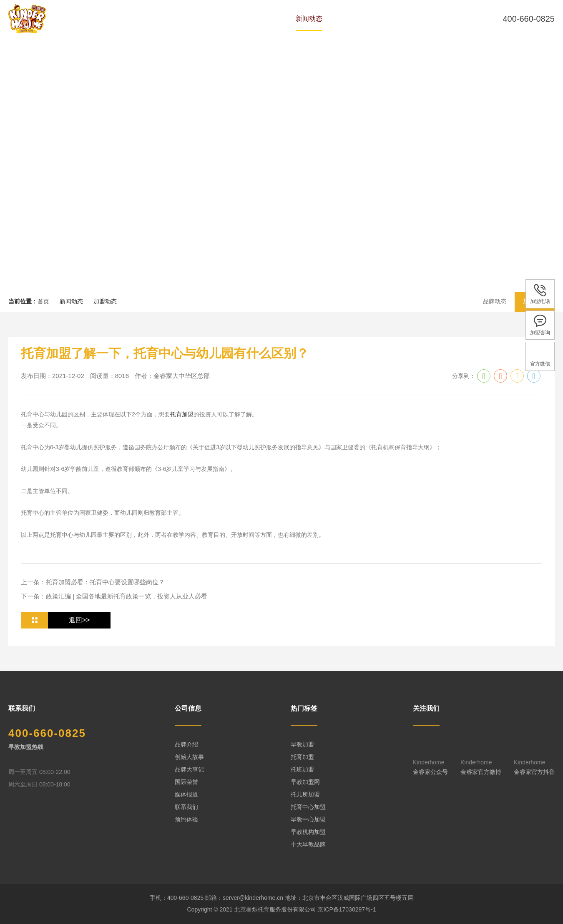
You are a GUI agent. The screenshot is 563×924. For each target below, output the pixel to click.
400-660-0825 (529, 19)
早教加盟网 (305, 782)
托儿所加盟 (305, 794)
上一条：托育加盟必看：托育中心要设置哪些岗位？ (93, 582)
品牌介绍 (186, 744)
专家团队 (214, 19)
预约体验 (404, 19)
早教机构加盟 (308, 832)
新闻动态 (309, 19)
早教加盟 (302, 744)
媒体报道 (186, 794)
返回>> (79, 620)
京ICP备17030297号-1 (347, 909)
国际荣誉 (186, 782)
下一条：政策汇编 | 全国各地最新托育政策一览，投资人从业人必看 (114, 596)
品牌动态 (495, 301)
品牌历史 (166, 19)
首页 (126, 19)
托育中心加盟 (308, 807)
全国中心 (357, 19)
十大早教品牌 (308, 844)
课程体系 (261, 19)
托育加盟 (182, 414)
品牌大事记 (189, 769)
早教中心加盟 (308, 819)
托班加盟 (302, 769)
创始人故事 (189, 757)
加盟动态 (105, 301)
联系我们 (186, 807)
